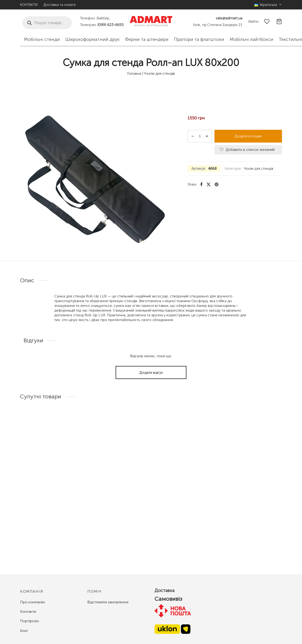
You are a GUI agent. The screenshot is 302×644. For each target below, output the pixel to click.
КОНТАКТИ (29, 5)
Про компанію (33, 602)
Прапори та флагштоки (199, 39)
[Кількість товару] (200, 136)
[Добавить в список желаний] (248, 150)
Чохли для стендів (159, 73)
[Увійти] (253, 21)
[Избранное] (267, 22)
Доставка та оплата (59, 5)
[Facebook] (201, 184)
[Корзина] (279, 22)
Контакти (28, 611)
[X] (209, 184)
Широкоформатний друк (92, 39)
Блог (24, 631)
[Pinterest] (216, 184)
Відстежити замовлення (108, 602)
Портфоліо (29, 621)
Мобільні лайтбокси (251, 39)
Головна (134, 73)
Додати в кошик (248, 136)
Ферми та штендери (147, 39)
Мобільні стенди (42, 39)
